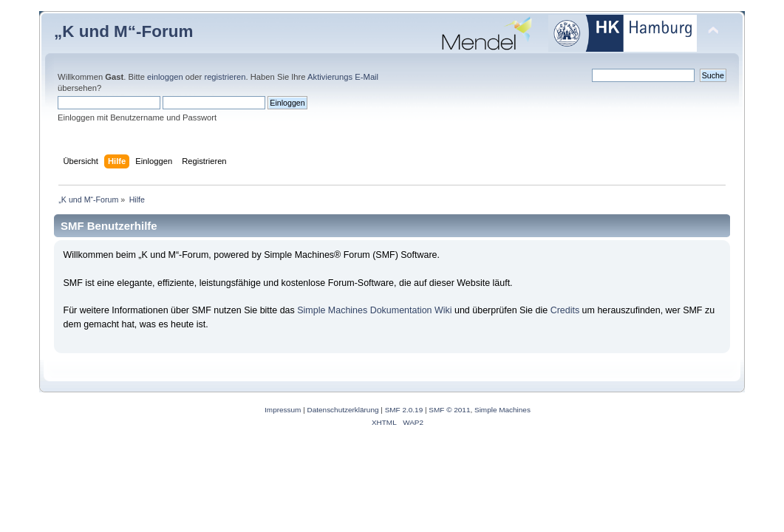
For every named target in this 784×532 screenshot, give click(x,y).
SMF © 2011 (449, 410)
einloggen (165, 77)
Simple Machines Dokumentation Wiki (374, 310)
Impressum (283, 410)
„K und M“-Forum (123, 31)
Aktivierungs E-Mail (343, 77)
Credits (565, 310)
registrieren (225, 77)
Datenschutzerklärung (343, 410)
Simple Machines (502, 410)
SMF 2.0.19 (404, 410)
